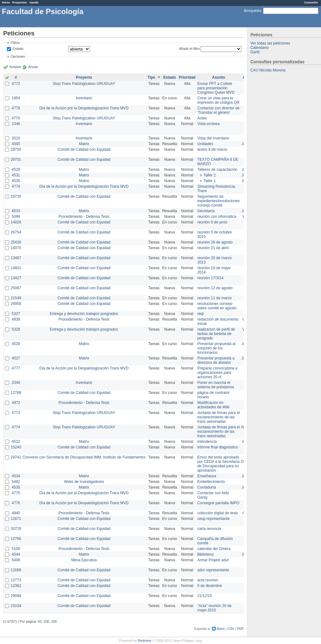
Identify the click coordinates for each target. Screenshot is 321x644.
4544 (16, 554)
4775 (16, 493)
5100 (16, 549)
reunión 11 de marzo (214, 298)
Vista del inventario (213, 138)
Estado (18, 49)
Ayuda (34, 2)
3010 (16, 138)
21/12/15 (205, 596)
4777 (16, 368)
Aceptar (15, 67)
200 (54, 621)
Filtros (15, 43)
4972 (16, 403)
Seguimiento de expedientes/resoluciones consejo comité (218, 201)
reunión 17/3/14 (210, 278)
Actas (202, 118)
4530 (16, 181)
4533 (16, 211)
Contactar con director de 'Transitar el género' (218, 110)
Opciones (18, 56)
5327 (16, 314)
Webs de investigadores (84, 482)
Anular (33, 67)
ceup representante (213, 519)
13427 (16, 278)
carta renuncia (209, 529)
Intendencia (207, 442)
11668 (16, 570)
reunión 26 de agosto (215, 242)
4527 (16, 358)
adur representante (213, 570)
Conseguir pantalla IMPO (218, 503)
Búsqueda (252, 11)
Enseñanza (207, 476)
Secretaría (206, 211)
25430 (16, 242)
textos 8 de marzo (212, 149)
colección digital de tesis (217, 513)
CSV (231, 629)
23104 (16, 606)
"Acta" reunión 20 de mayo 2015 (214, 608)
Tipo (151, 77)
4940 (16, 513)
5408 (16, 560)
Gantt (255, 52)
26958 (16, 304)
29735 (16, 196)
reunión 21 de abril (213, 248)
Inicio (6, 2)
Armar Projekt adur (213, 560)
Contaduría (206, 487)
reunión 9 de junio (212, 222)
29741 (16, 457)
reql (200, 314)
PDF (240, 629)
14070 (16, 248)
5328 (16, 329)
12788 (16, 393)
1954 (16, 98)
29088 (16, 596)
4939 (16, 319)
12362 (16, 586)
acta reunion (208, 580)
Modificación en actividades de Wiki (213, 405)
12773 (16, 580)
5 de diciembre (210, 586)
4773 (16, 413)
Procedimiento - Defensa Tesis (84, 217)
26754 (16, 232)
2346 (16, 124)
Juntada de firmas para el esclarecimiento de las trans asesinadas (218, 417)
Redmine (145, 641)
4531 (16, 175)
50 (40, 621)
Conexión (311, 2)
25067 (16, 288)
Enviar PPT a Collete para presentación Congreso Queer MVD (216, 88)
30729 (16, 529)
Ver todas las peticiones (270, 43)
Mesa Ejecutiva (84, 560)
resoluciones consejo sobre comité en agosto (217, 306)
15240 (16, 447)
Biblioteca (205, 554)
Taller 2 (210, 175)
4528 (16, 344)
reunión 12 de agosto (215, 288)
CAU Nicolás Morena (268, 70)
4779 (16, 186)
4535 (16, 487)
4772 (16, 84)
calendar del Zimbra (214, 549)
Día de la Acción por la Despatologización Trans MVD (84, 108)
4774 (16, 427)
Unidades (205, 144)
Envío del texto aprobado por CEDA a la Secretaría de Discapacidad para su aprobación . (218, 464)
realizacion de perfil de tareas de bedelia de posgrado (216, 334)
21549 (16, 298)
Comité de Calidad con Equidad (84, 149)
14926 (16, 222)
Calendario (260, 48)
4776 (16, 503)
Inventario (84, 98)
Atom (221, 629)
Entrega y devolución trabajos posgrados (84, 314)
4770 (16, 118)
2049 (16, 383)
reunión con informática (217, 217)
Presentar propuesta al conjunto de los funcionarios (216, 348)
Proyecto (84, 77)
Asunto (218, 77)
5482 (16, 482)
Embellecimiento (211, 482)
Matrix (84, 144)
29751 (16, 160)
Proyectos (19, 2)
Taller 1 (210, 181)
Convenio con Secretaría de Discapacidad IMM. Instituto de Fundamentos (84, 457)
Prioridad (187, 77)
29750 (16, 149)
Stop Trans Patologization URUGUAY (84, 84)
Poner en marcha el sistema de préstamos (216, 385)
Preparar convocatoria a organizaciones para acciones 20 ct (217, 373)
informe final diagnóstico (217, 447)
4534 (16, 476)
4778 (16, 108)
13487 (16, 258)
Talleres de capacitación (217, 170)
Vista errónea (208, 124)
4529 (16, 170)
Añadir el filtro (189, 49)
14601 (16, 268)
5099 (16, 217)
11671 (16, 519)
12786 (16, 539)
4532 (16, 442)
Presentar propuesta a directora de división (216, 360)
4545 (16, 144)
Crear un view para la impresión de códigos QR (218, 100)
